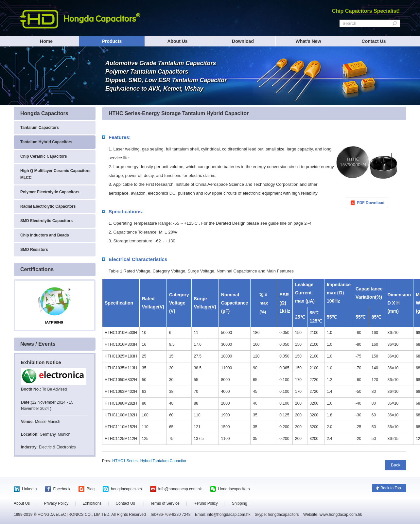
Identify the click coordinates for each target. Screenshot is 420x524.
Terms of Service (165, 503)
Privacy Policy (56, 503)
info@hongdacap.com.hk (180, 489)
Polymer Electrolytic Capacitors (50, 192)
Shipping (240, 503)
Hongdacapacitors (234, 489)
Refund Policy (206, 503)
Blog (91, 489)
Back (396, 465)
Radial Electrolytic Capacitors (48, 206)
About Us (177, 41)
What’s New (308, 41)
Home (46, 41)
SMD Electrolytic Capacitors (46, 221)
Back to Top (391, 488)
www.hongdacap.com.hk (340, 515)
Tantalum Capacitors (40, 128)
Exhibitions (92, 503)
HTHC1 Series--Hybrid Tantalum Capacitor (149, 461)
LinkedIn (29, 489)
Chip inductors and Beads (45, 235)
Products (112, 41)
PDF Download (371, 203)
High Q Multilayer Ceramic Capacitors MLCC (55, 174)
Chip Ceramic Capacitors (44, 156)
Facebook (62, 489)
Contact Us (374, 41)
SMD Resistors (34, 250)
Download (243, 41)
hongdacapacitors (126, 489)
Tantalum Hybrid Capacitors (46, 142)
